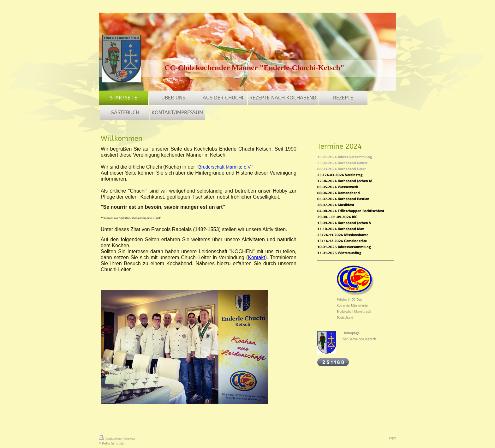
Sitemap (130, 439)
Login (392, 438)
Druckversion (111, 438)
